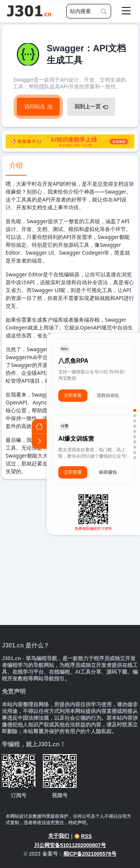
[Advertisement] (70, 553)
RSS (83, 836)
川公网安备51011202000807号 (70, 845)
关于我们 (59, 836)
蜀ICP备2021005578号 (90, 854)
